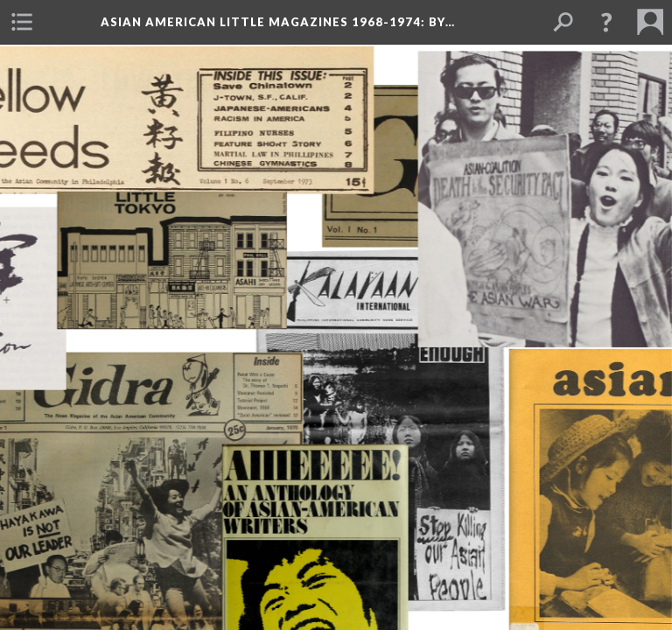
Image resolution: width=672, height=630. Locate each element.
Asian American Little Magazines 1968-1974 (278, 22)
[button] (606, 22)
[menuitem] (22, 22)
